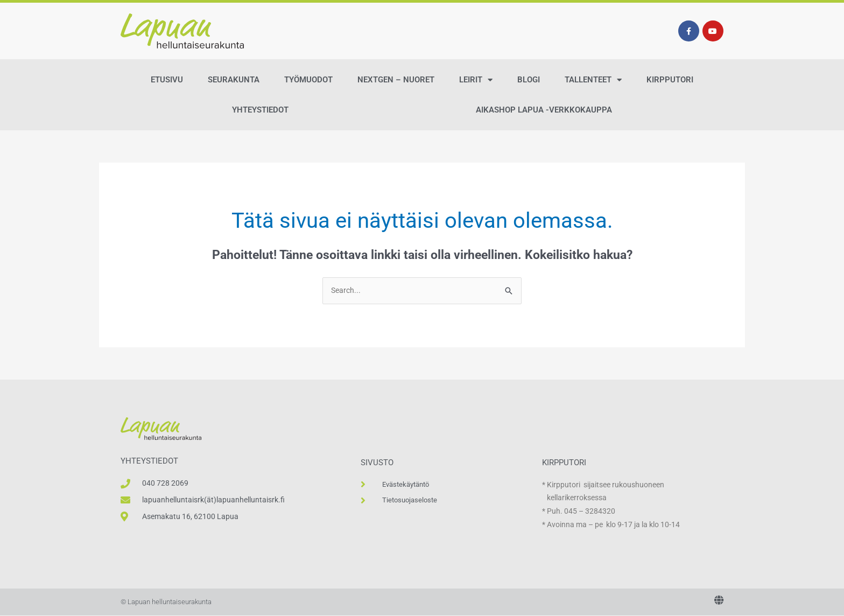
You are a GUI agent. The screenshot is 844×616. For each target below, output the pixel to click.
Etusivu (167, 80)
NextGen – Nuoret (396, 80)
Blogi (529, 80)
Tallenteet (593, 80)
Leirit (476, 80)
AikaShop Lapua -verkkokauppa (544, 110)
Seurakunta (234, 80)
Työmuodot (308, 80)
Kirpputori (670, 80)
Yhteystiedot (260, 110)
